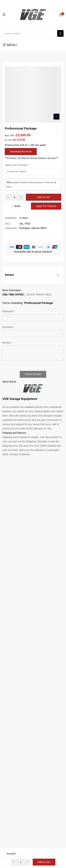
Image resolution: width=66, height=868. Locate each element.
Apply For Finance (46, 206)
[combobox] (33, 33)
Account (11, 854)
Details (9, 275)
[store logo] (33, 15)
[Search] (60, 33)
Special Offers (39, 228)
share (16, 206)
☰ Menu (10, 45)
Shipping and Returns (14, 433)
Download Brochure (21, 152)
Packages (25, 228)
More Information (12, 290)
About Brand (9, 382)
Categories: (11, 228)
